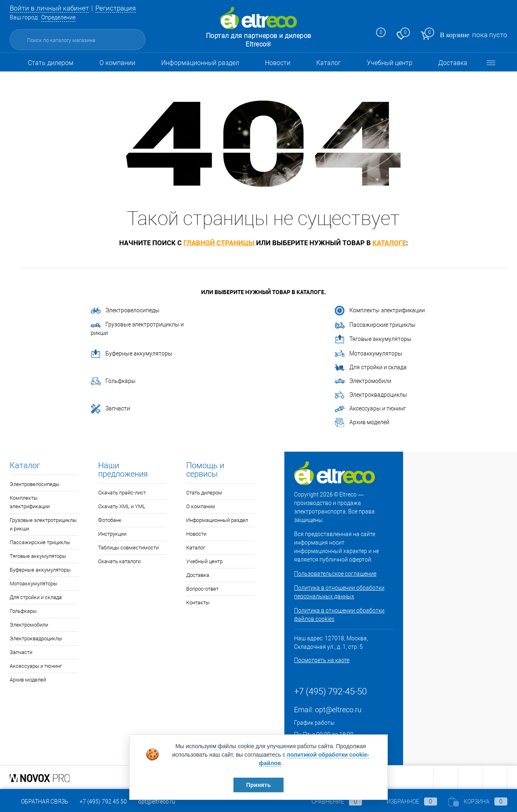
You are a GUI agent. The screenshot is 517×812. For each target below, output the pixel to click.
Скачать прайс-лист (122, 493)
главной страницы (219, 243)
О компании (117, 63)
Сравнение (330, 801)
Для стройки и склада (371, 368)
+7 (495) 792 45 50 (103, 801)
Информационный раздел (200, 63)
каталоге (389, 243)
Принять (258, 785)
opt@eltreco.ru (338, 710)
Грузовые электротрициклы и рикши (137, 329)
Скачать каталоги (119, 561)
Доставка (453, 63)
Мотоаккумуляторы (369, 354)
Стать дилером (51, 63)
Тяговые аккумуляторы (373, 339)
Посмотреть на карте (322, 660)
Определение (58, 17)
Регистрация (116, 8)
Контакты (198, 603)
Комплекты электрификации (380, 311)
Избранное (405, 801)
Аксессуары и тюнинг (370, 409)
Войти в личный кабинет (49, 8)
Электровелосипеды (125, 310)
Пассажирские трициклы (375, 325)
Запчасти (110, 409)
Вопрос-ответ (202, 589)
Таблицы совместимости (128, 548)
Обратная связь (39, 801)
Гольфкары (113, 381)
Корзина (478, 801)
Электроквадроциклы (371, 395)
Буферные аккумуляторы (132, 354)
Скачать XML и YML (122, 506)
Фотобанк (110, 520)
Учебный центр (390, 63)
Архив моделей (362, 423)
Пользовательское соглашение (335, 574)
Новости (278, 63)
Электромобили (363, 381)
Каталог (329, 63)
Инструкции (112, 534)
